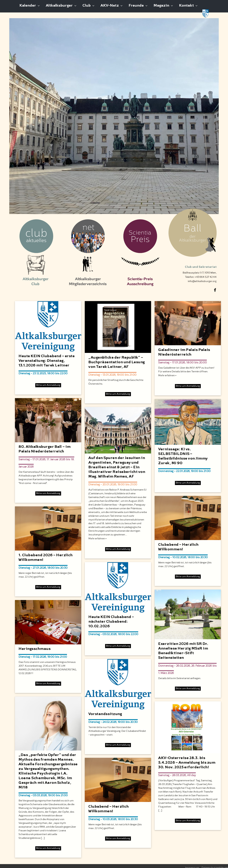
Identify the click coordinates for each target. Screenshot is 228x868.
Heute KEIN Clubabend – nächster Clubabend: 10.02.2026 (111, 618)
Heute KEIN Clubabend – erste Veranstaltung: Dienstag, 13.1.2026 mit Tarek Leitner (47, 357)
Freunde (136, 8)
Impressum (192, 864)
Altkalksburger (59, 8)
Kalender (28, 8)
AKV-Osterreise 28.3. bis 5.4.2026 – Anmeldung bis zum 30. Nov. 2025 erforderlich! (187, 759)
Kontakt (186, 8)
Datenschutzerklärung (215, 864)
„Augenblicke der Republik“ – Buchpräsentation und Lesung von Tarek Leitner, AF (117, 358)
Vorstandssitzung (105, 710)
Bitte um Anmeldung (48, 381)
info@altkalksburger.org (202, 277)
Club (87, 8)
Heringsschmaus (35, 645)
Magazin (161, 8)
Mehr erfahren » (98, 535)
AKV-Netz (110, 8)
